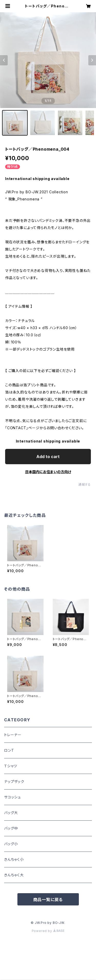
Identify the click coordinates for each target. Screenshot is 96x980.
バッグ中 (11, 828)
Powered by (48, 931)
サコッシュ (13, 797)
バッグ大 (11, 813)
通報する (85, 485)
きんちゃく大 (14, 875)
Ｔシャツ (11, 766)
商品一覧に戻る (48, 900)
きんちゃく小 (14, 859)
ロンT (9, 750)
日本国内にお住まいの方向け (48, 472)
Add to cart (48, 457)
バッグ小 (11, 844)
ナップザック (14, 781)
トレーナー (13, 735)
